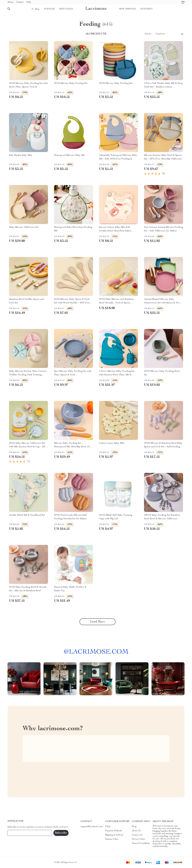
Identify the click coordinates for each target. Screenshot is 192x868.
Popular (49, 9)
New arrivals (128, 9)
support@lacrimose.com (92, 827)
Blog (134, 827)
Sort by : (149, 34)
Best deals (66, 9)
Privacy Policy (138, 839)
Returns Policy (112, 839)
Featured (146, 9)
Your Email (16, 833)
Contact (20, 2)
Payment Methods (113, 831)
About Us (136, 831)
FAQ (29, 2)
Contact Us (137, 835)
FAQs (108, 827)
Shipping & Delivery (114, 835)
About (10, 2)
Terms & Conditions (141, 843)
